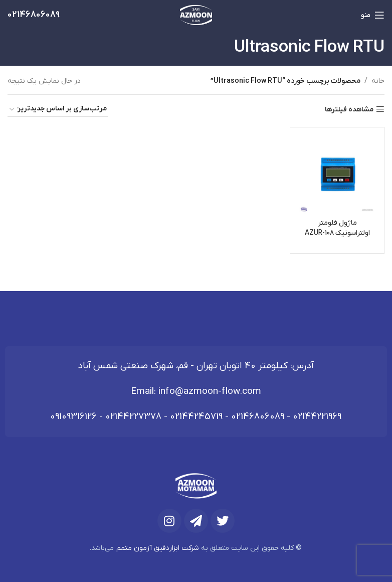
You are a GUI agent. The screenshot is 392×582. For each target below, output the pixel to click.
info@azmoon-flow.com (210, 392)
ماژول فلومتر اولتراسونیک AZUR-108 (337, 228)
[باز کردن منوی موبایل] (373, 15)
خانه (378, 81)
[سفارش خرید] (58, 110)
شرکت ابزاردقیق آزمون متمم (158, 548)
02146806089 (258, 417)
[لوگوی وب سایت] (196, 15)
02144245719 (196, 417)
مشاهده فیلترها (349, 110)
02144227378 (133, 417)
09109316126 (73, 417)
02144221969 (317, 417)
